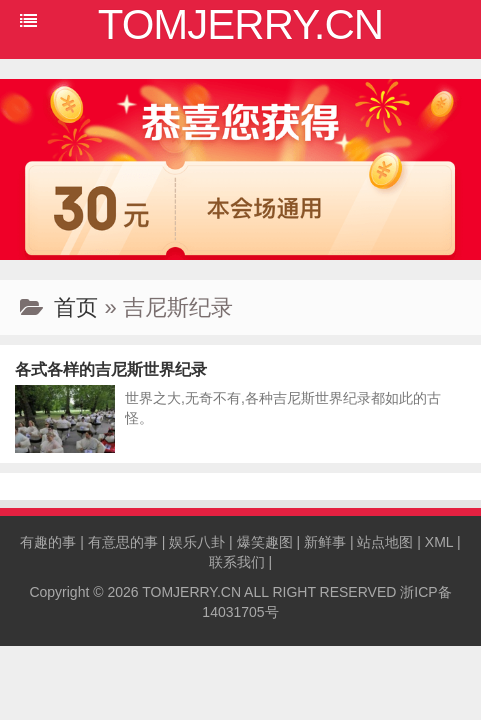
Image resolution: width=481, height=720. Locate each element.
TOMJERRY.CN (191, 592)
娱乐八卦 (197, 542)
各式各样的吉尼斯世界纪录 (111, 369)
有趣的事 (48, 542)
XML (439, 542)
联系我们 (237, 562)
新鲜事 (325, 542)
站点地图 (385, 542)
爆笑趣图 (265, 542)
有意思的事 (123, 542)
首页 (76, 307)
